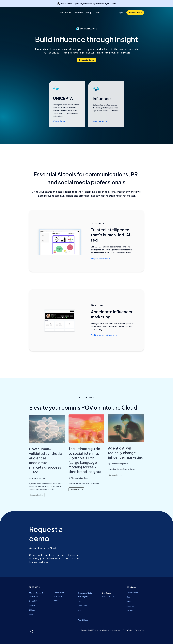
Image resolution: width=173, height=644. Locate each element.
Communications (37, 507)
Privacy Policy (128, 630)
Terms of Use (140, 630)
